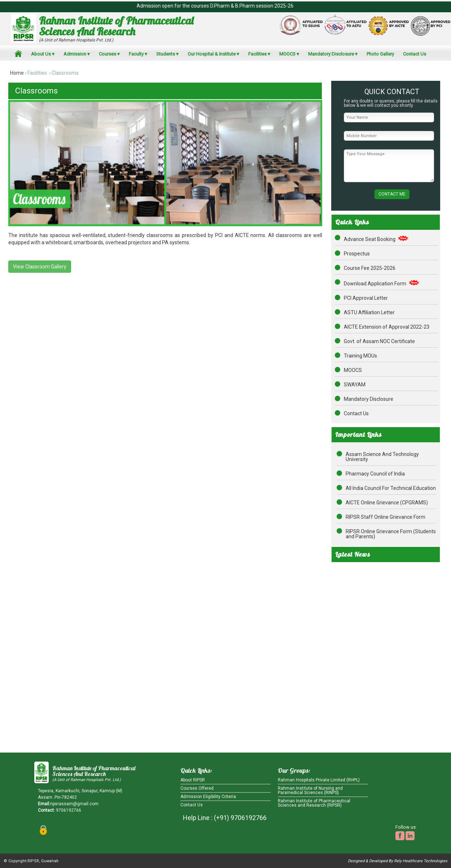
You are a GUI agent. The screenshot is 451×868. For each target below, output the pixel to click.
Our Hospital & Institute (212, 54)
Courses (108, 54)
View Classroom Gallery (40, 267)
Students (166, 54)
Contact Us (415, 54)
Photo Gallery (380, 54)
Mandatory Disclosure (331, 54)
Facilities (257, 54)
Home (17, 73)
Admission (75, 54)
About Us (41, 54)
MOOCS (287, 54)
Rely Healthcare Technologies (421, 861)
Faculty (136, 54)
